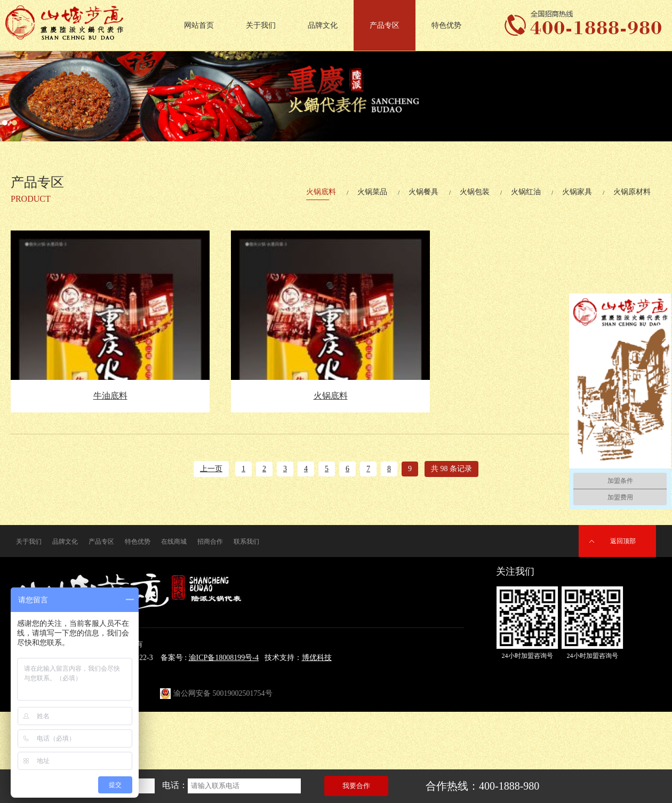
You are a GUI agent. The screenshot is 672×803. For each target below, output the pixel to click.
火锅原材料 (632, 192)
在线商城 (174, 542)
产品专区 (385, 25)
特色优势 (446, 25)
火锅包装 (475, 192)
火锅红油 (526, 192)
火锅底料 (321, 192)
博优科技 (317, 658)
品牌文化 (323, 25)
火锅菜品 (372, 192)
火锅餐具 (423, 192)
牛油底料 (110, 396)
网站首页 (199, 25)
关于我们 (261, 25)
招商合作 (210, 542)
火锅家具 (577, 192)
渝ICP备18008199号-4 (224, 658)
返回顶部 (623, 541)
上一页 (211, 469)
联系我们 (246, 542)
